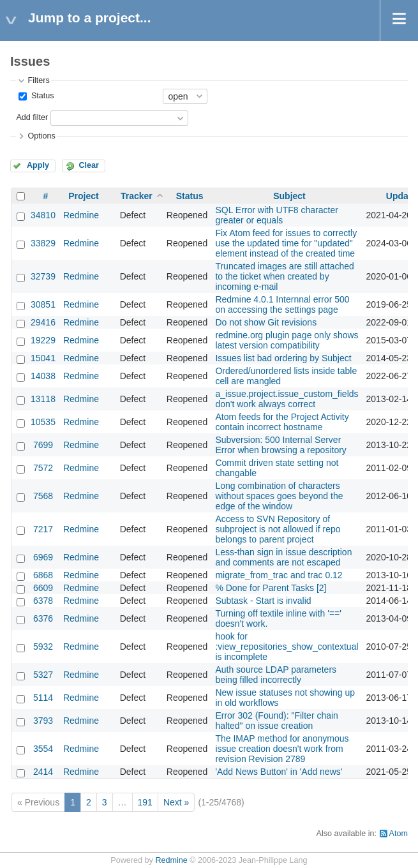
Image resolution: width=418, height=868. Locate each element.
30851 (43, 304)
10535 (43, 422)
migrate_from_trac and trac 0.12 (279, 575)
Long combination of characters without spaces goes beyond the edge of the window (279, 496)
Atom (399, 834)
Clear (89, 165)
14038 (43, 376)
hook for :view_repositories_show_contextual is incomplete (287, 647)
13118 (43, 399)
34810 (43, 215)
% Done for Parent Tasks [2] (271, 588)
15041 (43, 358)
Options (41, 136)
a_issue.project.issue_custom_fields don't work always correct (287, 399)
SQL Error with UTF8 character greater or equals (276, 215)
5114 (43, 698)
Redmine (81, 215)
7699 (43, 445)
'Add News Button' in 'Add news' (279, 772)
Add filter (32, 117)
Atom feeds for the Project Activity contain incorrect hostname (282, 422)
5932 (43, 647)
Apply (38, 165)
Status (41, 96)
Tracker (137, 196)
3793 (43, 721)
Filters (38, 80)
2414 (43, 772)
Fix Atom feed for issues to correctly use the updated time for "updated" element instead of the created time (286, 243)
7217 (43, 529)
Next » (176, 802)
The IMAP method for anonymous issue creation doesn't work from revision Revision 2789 (282, 749)
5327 (43, 675)
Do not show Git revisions (266, 322)
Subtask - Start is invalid (263, 601)
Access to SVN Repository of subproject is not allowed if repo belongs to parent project (278, 529)
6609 (43, 588)
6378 (43, 601)
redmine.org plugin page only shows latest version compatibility (287, 340)
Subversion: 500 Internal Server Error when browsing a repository (280, 445)
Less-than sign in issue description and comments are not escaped (283, 557)
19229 (43, 340)
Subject (289, 196)
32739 (43, 276)
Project (83, 196)
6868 (43, 575)
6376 (43, 618)
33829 (43, 243)
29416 (43, 322)
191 (145, 802)
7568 (43, 496)
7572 (43, 468)
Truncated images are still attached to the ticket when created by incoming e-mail (284, 276)
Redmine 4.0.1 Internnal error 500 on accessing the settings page (282, 304)
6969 (43, 557)
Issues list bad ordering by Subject (283, 358)
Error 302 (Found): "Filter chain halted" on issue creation (277, 721)
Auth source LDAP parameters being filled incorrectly (276, 675)
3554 (43, 749)
